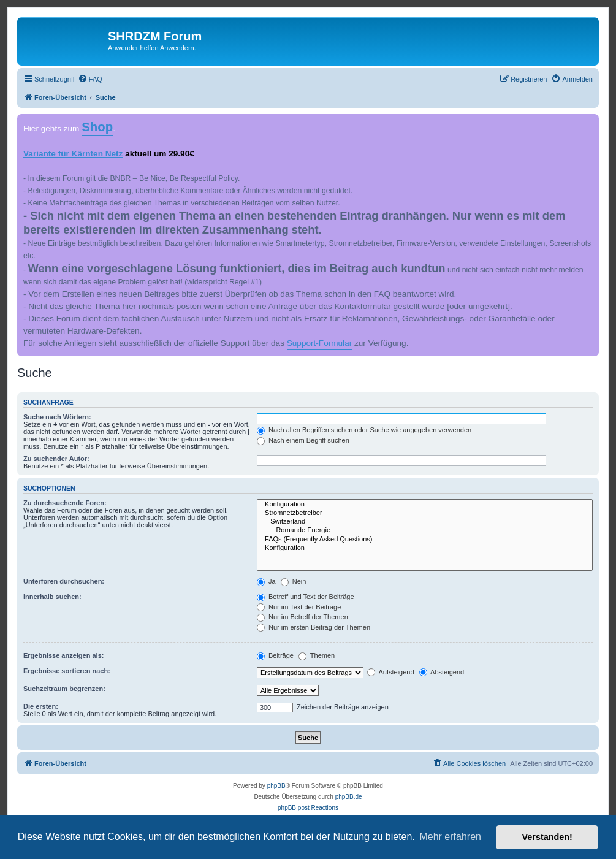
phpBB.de (349, 797)
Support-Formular (320, 343)
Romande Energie (425, 530)
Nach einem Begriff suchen (303, 440)
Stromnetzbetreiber (425, 513)
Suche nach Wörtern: (57, 417)
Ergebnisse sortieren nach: (67, 671)
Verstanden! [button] (547, 837)
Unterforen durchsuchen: (64, 581)
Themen (317, 655)
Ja (266, 581)
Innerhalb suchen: (52, 597)
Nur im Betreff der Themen (302, 617)
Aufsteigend (391, 672)
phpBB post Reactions (308, 808)
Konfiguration (425, 505)
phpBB (276, 786)
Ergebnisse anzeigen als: (63, 655)
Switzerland (425, 522)
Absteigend (442, 672)
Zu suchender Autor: (56, 459)
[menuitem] (90, 79)
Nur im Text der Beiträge (299, 607)
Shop (97, 127)
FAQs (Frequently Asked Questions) (425, 540)
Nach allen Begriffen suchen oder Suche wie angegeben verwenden (364, 430)
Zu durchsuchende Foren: (65, 503)
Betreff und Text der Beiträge (306, 597)
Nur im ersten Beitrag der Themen (314, 627)
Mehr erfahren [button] (450, 837)
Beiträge (275, 655)
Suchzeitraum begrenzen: (64, 689)
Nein (294, 581)
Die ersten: (41, 706)
